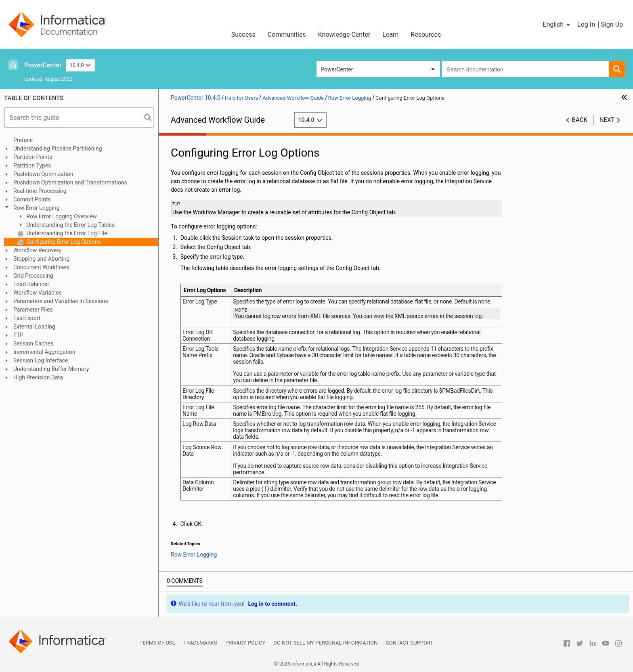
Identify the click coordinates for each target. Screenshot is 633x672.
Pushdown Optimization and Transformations (70, 182)
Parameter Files (33, 310)
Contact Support (409, 643)
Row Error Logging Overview (61, 216)
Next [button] (607, 120)
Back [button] (580, 120)
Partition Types (32, 165)
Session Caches (33, 343)
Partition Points (33, 157)
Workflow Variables (38, 293)
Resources (426, 35)
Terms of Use (157, 643)
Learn (390, 35)
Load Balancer (31, 284)
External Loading (34, 327)
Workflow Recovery (37, 250)
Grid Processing (33, 276)
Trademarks (200, 643)
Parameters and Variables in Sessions (61, 301)
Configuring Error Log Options (63, 242)
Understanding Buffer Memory (51, 369)
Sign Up (612, 24)
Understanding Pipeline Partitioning (58, 149)
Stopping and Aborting (41, 259)
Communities (287, 35)
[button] (557, 25)
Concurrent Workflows (41, 267)
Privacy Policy (245, 643)
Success (243, 35)
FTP (18, 335)
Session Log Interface (41, 360)
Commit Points (32, 199)
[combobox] (525, 69)
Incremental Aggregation (44, 352)
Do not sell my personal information (325, 643)
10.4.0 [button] (80, 65)
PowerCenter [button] (337, 69)
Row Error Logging (36, 208)
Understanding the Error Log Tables (70, 225)
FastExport (27, 318)
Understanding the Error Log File (66, 233)
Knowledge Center (344, 35)
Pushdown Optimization (43, 174)
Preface (23, 140)
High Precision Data (38, 377)
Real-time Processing (40, 191)
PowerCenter (43, 65)
